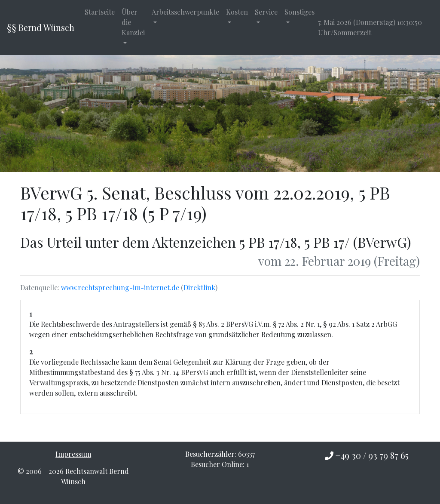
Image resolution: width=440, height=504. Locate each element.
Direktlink (199, 287)
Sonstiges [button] (299, 12)
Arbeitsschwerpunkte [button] (185, 12)
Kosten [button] (237, 12)
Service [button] (266, 12)
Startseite (100, 12)
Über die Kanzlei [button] (133, 22)
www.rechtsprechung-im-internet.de (120, 287)
